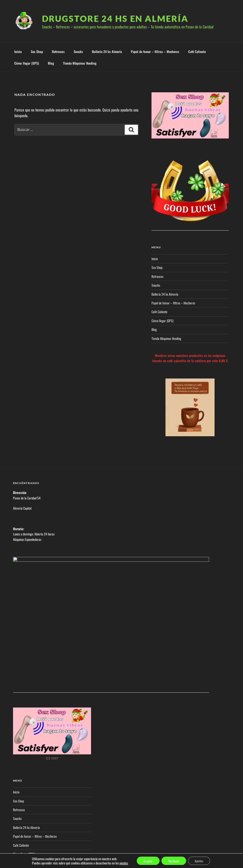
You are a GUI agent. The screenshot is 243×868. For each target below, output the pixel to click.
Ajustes (200, 861)
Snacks (78, 51)
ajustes (122, 863)
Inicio (18, 51)
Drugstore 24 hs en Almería (115, 18)
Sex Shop (37, 51)
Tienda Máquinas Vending (80, 63)
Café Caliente (197, 51)
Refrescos (58, 51)
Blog (51, 63)
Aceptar (147, 861)
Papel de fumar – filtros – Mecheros (155, 51)
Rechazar (174, 861)
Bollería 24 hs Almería (107, 51)
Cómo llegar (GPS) (27, 63)
